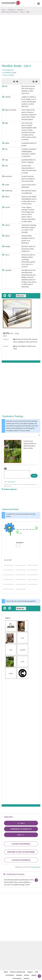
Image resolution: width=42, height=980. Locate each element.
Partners (27, 978)
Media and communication (10, 12)
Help (37, 972)
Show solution (11, 482)
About (6, 972)
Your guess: (20, 542)
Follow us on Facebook (21, 860)
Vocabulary (11, 10)
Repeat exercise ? (10, 489)
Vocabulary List (8, 70)
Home (3, 10)
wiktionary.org (36, 867)
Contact (27, 975)
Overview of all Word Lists (21, 829)
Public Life (20, 10)
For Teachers (10, 975)
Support (30, 972)
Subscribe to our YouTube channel (21, 852)
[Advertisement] (21, 39)
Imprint (34, 975)
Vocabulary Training (10, 72)
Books (22, 12)
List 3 (21, 835)
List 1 (21, 823)
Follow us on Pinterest (21, 844)
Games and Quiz (9, 75)
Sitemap (19, 975)
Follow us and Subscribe (18, 972)
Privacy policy (17, 978)
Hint (6, 482)
